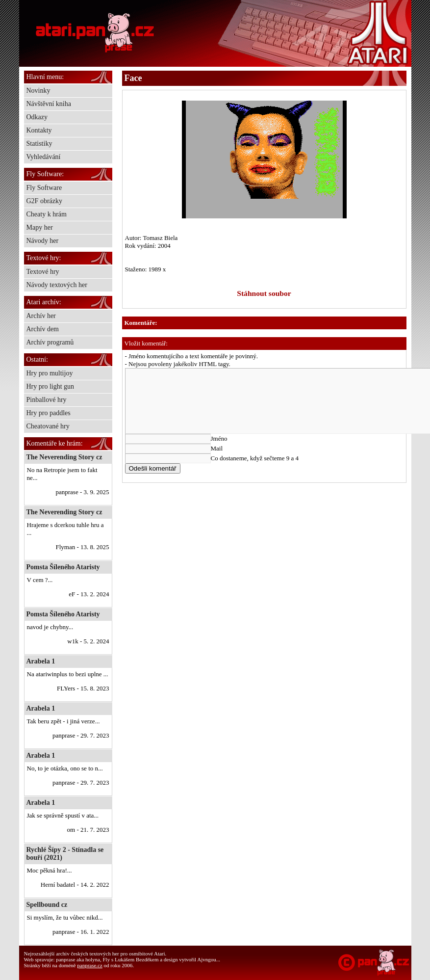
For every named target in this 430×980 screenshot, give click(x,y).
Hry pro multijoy (50, 373)
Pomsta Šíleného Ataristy (63, 567)
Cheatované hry (48, 426)
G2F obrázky (45, 201)
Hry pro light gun (51, 386)
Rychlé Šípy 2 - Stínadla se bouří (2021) (65, 854)
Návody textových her (57, 285)
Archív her (41, 316)
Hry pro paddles (49, 413)
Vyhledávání (44, 157)
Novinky (38, 91)
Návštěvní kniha (49, 104)
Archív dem (43, 329)
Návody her (43, 241)
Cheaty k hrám (47, 214)
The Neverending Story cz (64, 457)
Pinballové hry (47, 400)
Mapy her (40, 227)
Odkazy (37, 117)
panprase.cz (90, 965)
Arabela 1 (41, 661)
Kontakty (39, 130)
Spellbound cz (47, 905)
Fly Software (44, 188)
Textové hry (43, 272)
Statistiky (39, 144)
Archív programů (50, 342)
